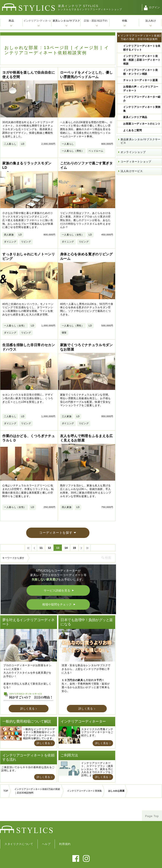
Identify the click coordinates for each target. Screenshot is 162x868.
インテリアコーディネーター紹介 (142, 99)
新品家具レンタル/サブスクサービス (141, 141)
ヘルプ (46, 826)
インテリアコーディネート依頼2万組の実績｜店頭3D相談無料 (141, 37)
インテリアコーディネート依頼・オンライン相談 (140, 72)
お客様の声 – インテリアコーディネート (141, 89)
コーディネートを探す (56, 515)
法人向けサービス (132, 171)
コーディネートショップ (136, 162)
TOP (6, 773)
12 (49, 530)
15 (74, 530)
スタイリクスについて (19, 826)
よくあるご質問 (133, 130)
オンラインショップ (133, 152)
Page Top (152, 798)
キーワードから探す (13, 540)
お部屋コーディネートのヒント (142, 124)
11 (41, 530)
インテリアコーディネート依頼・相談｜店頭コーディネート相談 (142, 60)
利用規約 (65, 826)
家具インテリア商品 (135, 117)
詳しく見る (27, 691)
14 (66, 530)
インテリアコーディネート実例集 (142, 109)
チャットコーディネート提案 (140, 80)
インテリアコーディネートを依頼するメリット (142, 48)
